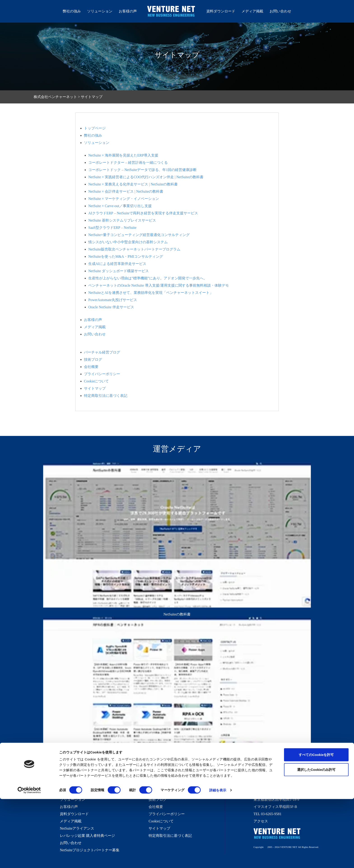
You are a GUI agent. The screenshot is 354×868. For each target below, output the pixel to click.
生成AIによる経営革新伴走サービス (117, 264)
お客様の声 (128, 11)
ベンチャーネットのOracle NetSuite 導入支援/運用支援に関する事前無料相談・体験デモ (159, 285)
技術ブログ (93, 359)
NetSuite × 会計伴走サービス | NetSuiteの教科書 (126, 191)
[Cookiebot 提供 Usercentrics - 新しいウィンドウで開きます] (29, 859)
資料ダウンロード (221, 11)
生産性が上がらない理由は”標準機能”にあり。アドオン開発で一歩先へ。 (148, 278)
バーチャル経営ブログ (102, 352)
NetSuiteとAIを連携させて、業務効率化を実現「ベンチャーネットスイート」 (151, 292)
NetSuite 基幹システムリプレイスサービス (122, 220)
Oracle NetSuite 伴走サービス (111, 307)
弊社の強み (72, 11)
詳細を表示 (218, 859)
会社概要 (91, 367)
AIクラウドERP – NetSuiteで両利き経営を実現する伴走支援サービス (143, 213)
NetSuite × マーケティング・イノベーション (124, 199)
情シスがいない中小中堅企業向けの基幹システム (128, 242)
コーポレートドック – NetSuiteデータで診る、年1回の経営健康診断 (142, 170)
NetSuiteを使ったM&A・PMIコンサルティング (126, 256)
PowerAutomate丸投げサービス (113, 300)
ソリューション (100, 11)
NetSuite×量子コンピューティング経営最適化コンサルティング (139, 235)
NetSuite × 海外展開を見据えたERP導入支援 (123, 155)
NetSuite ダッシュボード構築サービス (119, 271)
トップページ (95, 128)
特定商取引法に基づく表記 (106, 395)
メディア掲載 (252, 11)
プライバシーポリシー (102, 374)
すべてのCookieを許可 (316, 824)
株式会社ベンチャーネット (172, 12)
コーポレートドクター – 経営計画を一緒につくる (128, 162)
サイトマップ (95, 388)
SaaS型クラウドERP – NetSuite (112, 227)
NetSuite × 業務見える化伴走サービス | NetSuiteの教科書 (133, 184)
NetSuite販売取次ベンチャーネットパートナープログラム (134, 249)
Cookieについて (96, 381)
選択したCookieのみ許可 (316, 839)
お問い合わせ (280, 11)
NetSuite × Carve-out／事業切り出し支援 (120, 206)
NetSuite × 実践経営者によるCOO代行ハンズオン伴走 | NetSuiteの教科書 (146, 177)
